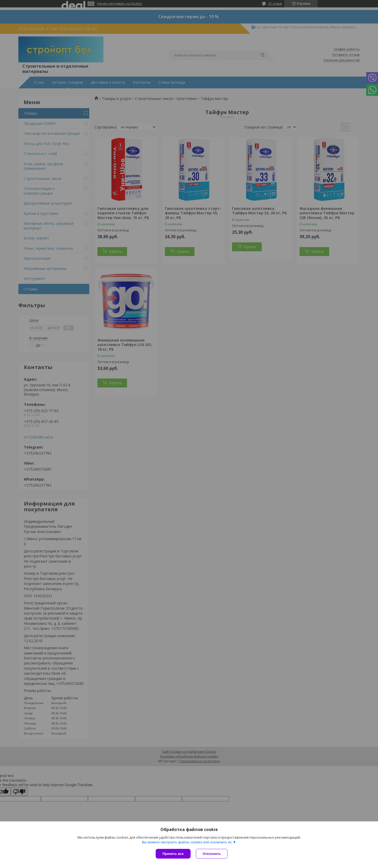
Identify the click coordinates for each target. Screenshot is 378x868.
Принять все (173, 854)
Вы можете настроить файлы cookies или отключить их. (187, 842)
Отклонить (212, 854)
